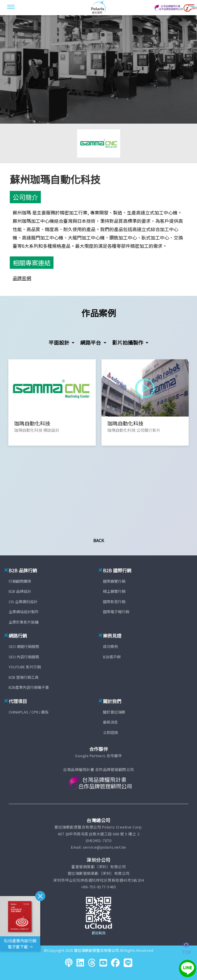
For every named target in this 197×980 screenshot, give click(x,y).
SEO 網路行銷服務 (24, 646)
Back (99, 540)
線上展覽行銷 (114, 591)
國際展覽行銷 (114, 581)
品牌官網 (22, 278)
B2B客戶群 (112, 657)
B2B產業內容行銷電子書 (29, 687)
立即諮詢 (110, 732)
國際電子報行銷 (116, 612)
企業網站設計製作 (24, 612)
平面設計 (60, 342)
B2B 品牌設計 (20, 591)
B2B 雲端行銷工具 (24, 677)
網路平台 (91, 342)
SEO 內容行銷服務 (24, 657)
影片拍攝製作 (128, 342)
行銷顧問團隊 (20, 581)
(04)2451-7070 (99, 840)
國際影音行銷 (114, 602)
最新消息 (110, 722)
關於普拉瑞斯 (114, 712)
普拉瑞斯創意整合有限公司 (96, 950)
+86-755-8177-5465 (99, 887)
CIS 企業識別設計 (23, 602)
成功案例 (110, 646)
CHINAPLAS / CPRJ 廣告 (29, 712)
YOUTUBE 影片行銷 (25, 667)
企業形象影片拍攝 (24, 622)
